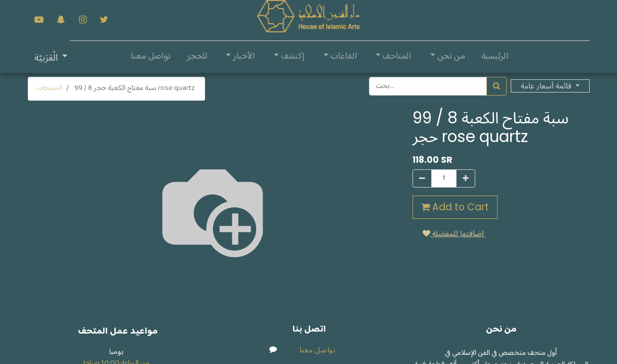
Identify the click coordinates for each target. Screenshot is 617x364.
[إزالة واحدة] (422, 179)
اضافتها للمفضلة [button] (454, 233)
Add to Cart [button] (455, 207)
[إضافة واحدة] (466, 179)
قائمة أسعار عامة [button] (547, 86)
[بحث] (497, 86)
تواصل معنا (318, 350)
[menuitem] (495, 57)
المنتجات (49, 88)
